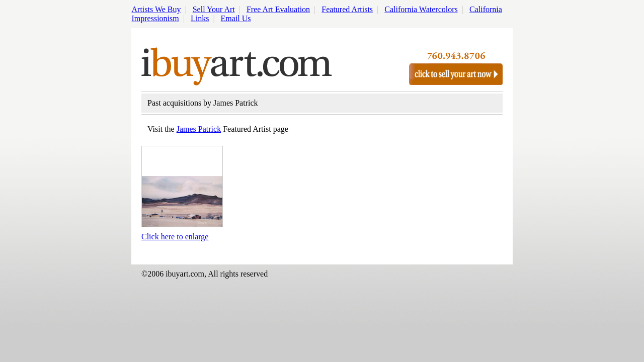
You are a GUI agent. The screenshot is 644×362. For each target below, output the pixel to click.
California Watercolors (421, 9)
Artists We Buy (156, 9)
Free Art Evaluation (278, 9)
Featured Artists (347, 9)
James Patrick (199, 129)
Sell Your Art (214, 9)
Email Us (236, 18)
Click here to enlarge (175, 237)
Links (200, 18)
